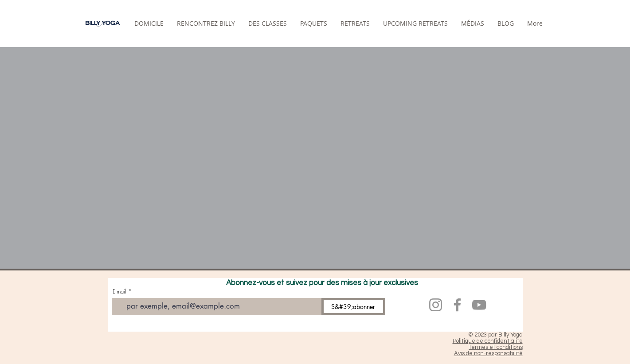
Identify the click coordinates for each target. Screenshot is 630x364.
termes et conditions (496, 347)
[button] (355, 23)
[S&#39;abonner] (353, 307)
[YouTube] (479, 305)
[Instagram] (436, 305)
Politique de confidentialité (488, 341)
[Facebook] (457, 305)
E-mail (119, 292)
